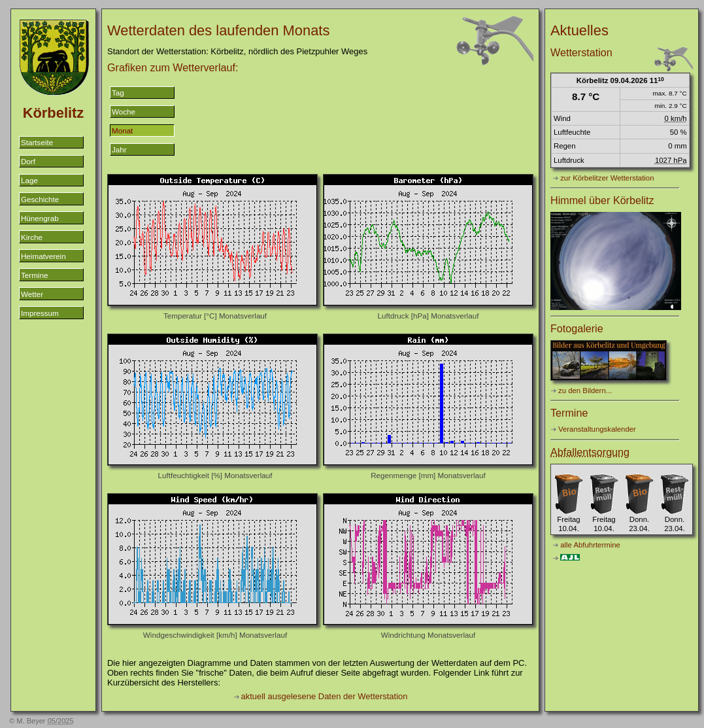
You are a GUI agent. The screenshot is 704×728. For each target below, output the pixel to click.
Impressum (40, 313)
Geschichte (40, 199)
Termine (34, 275)
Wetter (32, 294)
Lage (29, 180)
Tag (118, 93)
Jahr (119, 149)
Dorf (28, 161)
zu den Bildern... (585, 390)
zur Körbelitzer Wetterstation (607, 178)
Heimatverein (43, 256)
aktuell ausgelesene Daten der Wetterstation (325, 696)
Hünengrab (40, 218)
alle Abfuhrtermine (590, 545)
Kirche (32, 237)
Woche (124, 112)
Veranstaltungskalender (597, 429)
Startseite (37, 142)
